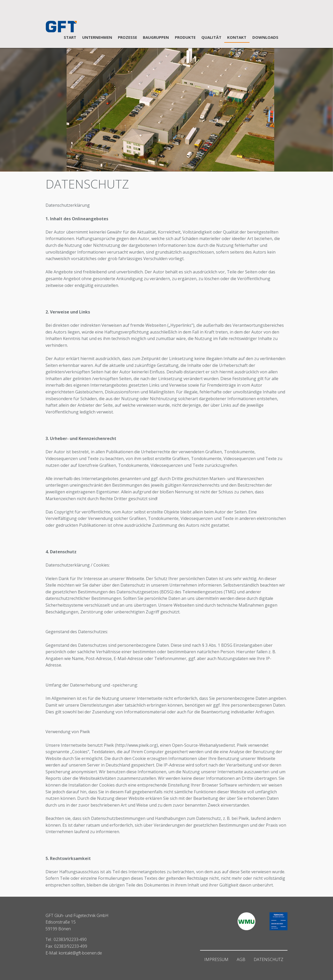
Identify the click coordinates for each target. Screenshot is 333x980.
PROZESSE (127, 37)
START (70, 37)
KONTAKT (237, 37)
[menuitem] (70, 38)
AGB (241, 959)
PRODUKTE (185, 37)
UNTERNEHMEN (97, 37)
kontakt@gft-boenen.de (80, 953)
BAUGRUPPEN (156, 37)
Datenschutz (268, 959)
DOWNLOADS (265, 37)
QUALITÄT (211, 37)
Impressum (216, 959)
